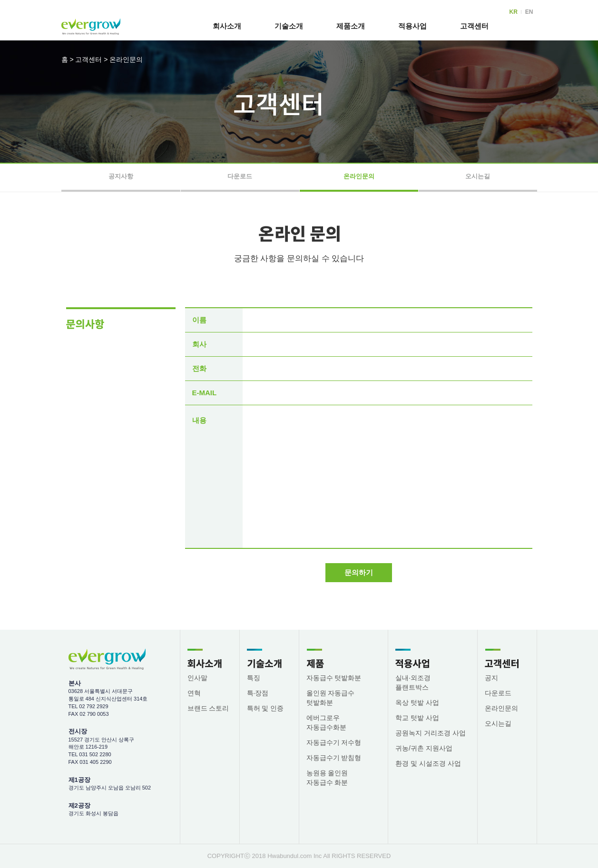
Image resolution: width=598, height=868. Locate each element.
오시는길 (478, 176)
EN (529, 12)
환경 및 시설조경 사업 (428, 763)
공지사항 (121, 176)
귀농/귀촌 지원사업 (424, 748)
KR (513, 12)
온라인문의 (126, 59)
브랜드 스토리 (208, 708)
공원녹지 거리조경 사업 (431, 733)
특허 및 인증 (265, 708)
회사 (199, 344)
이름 (199, 320)
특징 (254, 678)
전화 (199, 368)
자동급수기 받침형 (334, 758)
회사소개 (227, 26)
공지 (491, 678)
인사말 (197, 678)
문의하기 (359, 572)
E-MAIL (205, 393)
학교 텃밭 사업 (417, 718)
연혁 (194, 693)
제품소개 (351, 26)
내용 (199, 420)
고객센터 (474, 26)
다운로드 (240, 176)
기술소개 (289, 26)
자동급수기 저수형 (334, 742)
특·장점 (258, 693)
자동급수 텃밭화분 (334, 678)
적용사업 (412, 26)
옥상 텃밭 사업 (417, 702)
